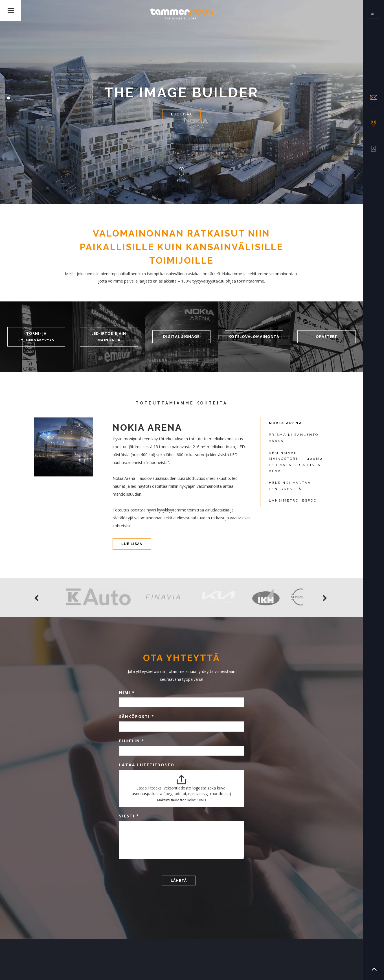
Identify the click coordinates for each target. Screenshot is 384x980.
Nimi (127, 693)
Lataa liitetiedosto (147, 765)
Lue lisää (181, 114)
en (373, 14)
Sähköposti (137, 717)
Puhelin (132, 741)
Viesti (129, 816)
